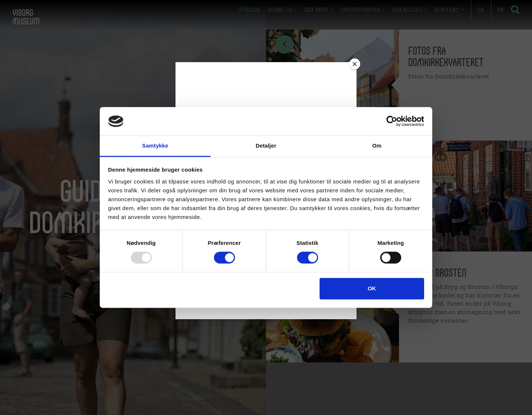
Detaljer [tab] (266, 146)
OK (372, 288)
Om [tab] (377, 146)
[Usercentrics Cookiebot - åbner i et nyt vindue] (392, 121)
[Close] (355, 64)
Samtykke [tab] (155, 146)
